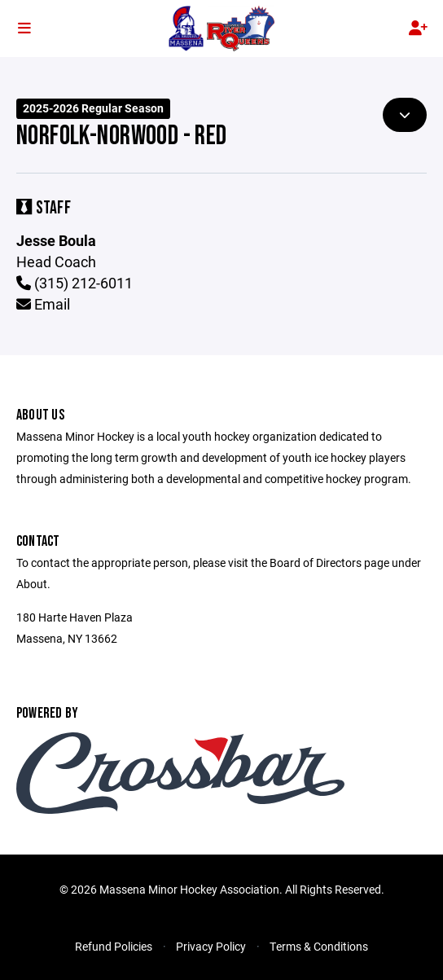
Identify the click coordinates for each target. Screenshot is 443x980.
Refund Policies (114, 946)
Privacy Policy (211, 946)
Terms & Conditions (319, 946)
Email (43, 304)
